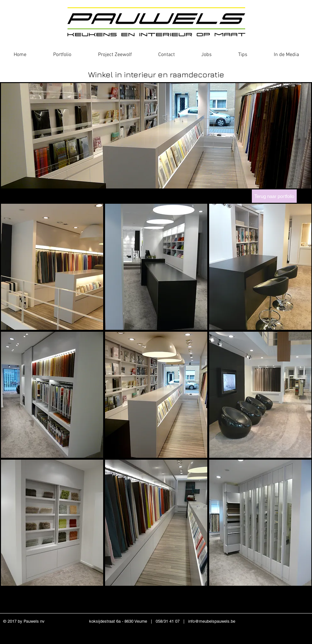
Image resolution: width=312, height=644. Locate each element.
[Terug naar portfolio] (274, 196)
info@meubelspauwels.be (212, 621)
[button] (52, 267)
